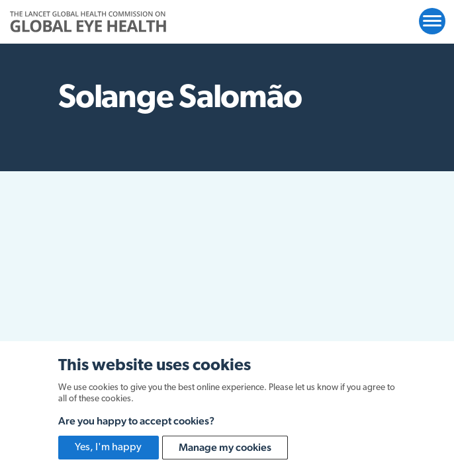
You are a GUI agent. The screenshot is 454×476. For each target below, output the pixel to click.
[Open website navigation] (432, 21)
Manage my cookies (225, 447)
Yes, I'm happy (108, 448)
